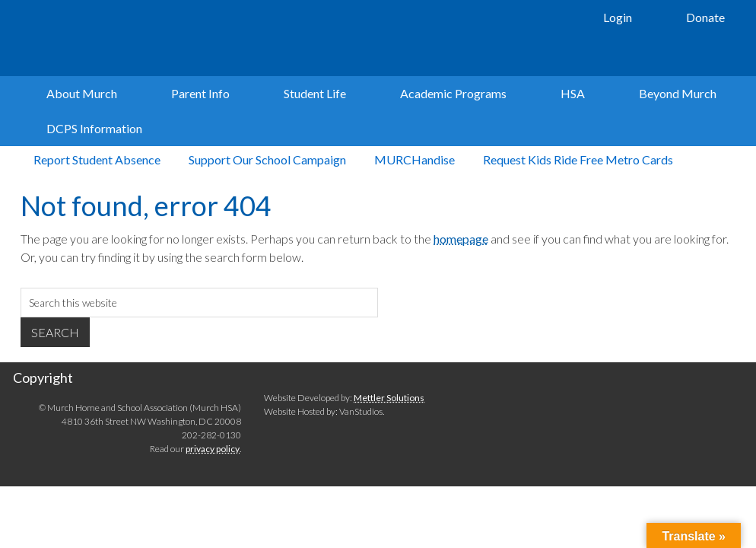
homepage (461, 280)
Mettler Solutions (389, 440)
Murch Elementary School (237, 38)
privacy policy (213, 491)
